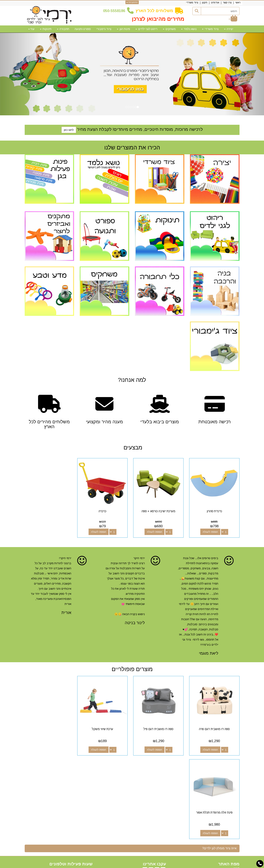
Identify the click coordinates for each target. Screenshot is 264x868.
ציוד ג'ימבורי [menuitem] (104, 29)
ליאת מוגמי (209, 653)
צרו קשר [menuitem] (227, 3)
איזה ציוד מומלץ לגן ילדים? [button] (219, 763)
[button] (20, 74)
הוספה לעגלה (211, 531)
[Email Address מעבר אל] (145, 786)
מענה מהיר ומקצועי (104, 422)
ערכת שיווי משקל (104, 728)
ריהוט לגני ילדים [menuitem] (146, 29)
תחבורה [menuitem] (63, 29)
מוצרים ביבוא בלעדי (160, 422)
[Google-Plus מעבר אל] (157, 786)
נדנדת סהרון (215, 510)
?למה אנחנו (132, 380)
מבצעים (132, 447)
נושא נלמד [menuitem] (189, 29)
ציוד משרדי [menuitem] (192, 3)
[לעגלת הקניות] (233, 19)
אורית (66, 612)
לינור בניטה (135, 622)
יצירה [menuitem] (229, 29)
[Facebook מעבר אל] (163, 786)
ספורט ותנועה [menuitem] (83, 29)
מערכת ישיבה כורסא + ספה (160, 510)
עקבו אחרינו (154, 779)
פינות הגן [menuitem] (123, 29)
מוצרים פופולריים (132, 668)
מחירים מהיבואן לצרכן (158, 19)
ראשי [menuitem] (238, 3)
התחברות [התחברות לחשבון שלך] (132, 2)
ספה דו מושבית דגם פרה (215, 728)
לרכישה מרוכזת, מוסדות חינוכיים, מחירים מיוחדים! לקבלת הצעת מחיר (140, 129)
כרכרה (104, 510)
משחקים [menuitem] (169, 29)
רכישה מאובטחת (215, 422)
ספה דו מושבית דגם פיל (160, 728)
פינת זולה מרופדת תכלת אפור (49, 728)
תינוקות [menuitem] (46, 29)
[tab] (132, 763)
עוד (31, 29)
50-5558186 (115, 11)
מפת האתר (229, 779)
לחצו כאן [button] (69, 130)
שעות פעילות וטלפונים (71, 779)
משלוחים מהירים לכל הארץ (49, 424)
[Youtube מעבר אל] (151, 786)
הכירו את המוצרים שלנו (132, 147)
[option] (132, 74)
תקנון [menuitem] (205, 3)
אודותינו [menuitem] (215, 3)
